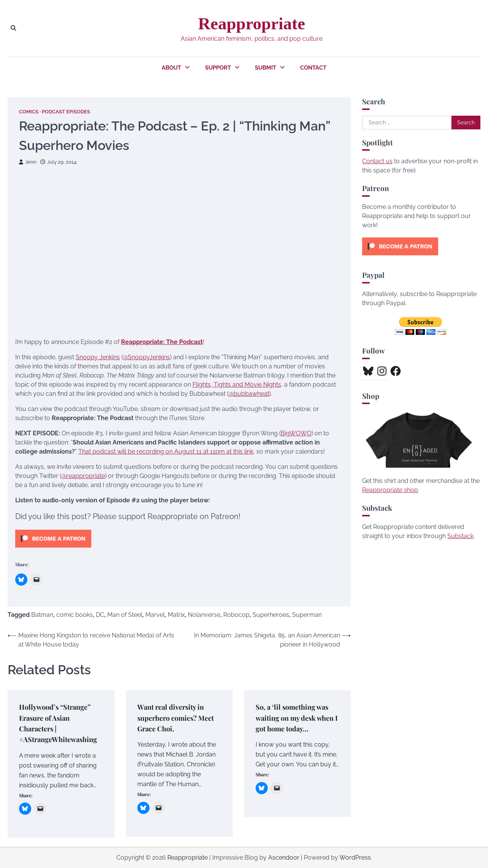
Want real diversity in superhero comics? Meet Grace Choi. (178, 718)
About (171, 68)
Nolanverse (204, 615)
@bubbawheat (249, 394)
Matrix (176, 615)
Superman (307, 615)
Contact (313, 68)
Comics (29, 112)
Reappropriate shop (390, 490)
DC (100, 615)
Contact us (377, 161)
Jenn (28, 162)
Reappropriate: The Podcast (162, 342)
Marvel (155, 615)
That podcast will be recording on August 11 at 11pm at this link (166, 452)
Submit (265, 68)
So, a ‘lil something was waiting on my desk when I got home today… (297, 718)
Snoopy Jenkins (98, 357)
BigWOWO (296, 433)
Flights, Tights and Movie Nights (237, 385)
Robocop (236, 615)
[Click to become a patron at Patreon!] (53, 549)
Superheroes (271, 615)
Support (218, 68)
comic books (75, 615)
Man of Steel (125, 615)
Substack (460, 536)
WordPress (355, 858)
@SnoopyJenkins (146, 357)
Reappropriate (252, 24)
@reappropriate (83, 476)
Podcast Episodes (66, 112)
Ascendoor (284, 858)
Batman (42, 615)
